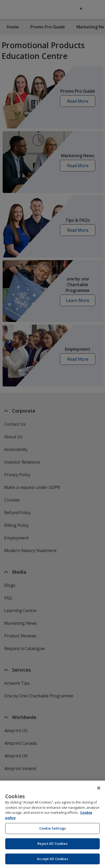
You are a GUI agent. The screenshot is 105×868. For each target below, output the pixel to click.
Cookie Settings (52, 833)
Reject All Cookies (52, 848)
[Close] (99, 793)
